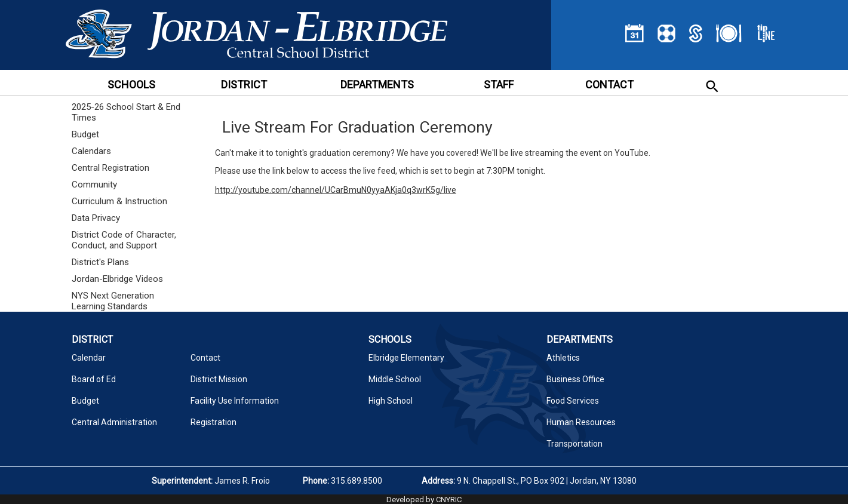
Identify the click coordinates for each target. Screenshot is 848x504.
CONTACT (609, 84)
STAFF (499, 84)
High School (391, 401)
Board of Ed (94, 379)
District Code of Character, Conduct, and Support (124, 240)
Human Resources (581, 422)
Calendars (91, 151)
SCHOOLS (131, 84)
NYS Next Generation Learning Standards (113, 301)
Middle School (395, 379)
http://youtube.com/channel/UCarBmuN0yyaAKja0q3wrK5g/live (336, 190)
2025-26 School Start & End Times (126, 112)
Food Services (573, 401)
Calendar (89, 358)
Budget (85, 134)
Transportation (574, 444)
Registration (213, 422)
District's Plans (100, 262)
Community (94, 185)
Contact (205, 358)
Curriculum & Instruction (119, 201)
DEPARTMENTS (377, 84)
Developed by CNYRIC (424, 500)
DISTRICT (244, 84)
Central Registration (110, 168)
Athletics (563, 358)
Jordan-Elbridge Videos (117, 279)
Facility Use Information (235, 401)
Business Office (575, 379)
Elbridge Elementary (406, 358)
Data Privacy (96, 218)
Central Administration (114, 422)
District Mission (219, 379)
